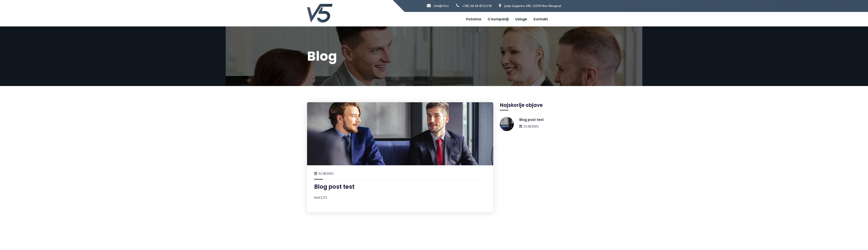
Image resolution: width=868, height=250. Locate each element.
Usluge (521, 19)
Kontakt (541, 19)
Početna (474, 19)
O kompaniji (498, 19)
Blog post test (334, 187)
